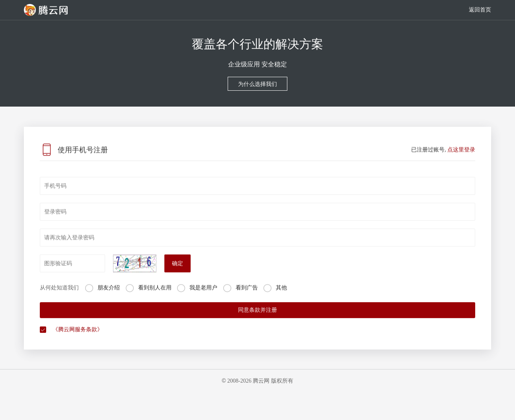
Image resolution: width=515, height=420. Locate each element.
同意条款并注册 (257, 318)
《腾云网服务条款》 (78, 338)
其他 (281, 296)
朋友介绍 (109, 296)
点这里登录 (461, 158)
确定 (178, 272)
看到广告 (247, 296)
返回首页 (480, 10)
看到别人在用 (155, 296)
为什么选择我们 (257, 85)
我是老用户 (203, 296)
